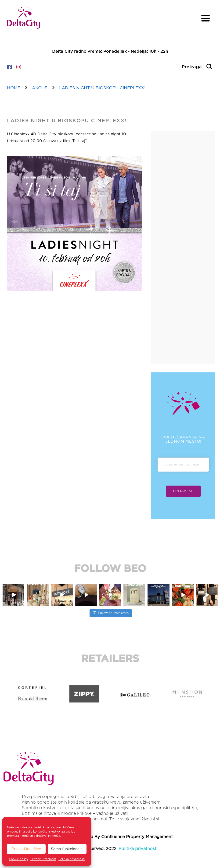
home (14, 88)
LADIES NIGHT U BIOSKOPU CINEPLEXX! (102, 88)
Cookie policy (18, 859)
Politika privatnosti (72, 859)
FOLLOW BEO (110, 569)
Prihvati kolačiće (26, 849)
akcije (40, 88)
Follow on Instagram (111, 612)
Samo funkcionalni (67, 849)
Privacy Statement (43, 859)
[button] (4, 694)
